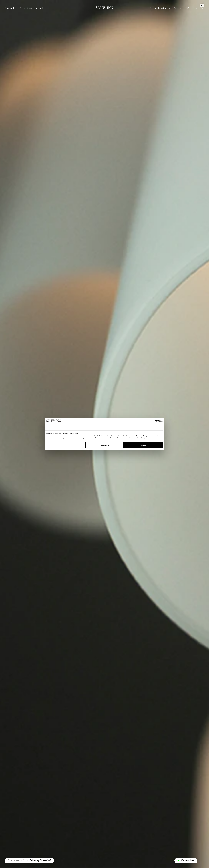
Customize (104, 445)
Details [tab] (104, 427)
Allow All (143, 445)
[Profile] (203, 8)
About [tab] (144, 427)
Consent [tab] (65, 427)
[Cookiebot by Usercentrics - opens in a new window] (151, 421)
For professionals (160, 8)
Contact (179, 8)
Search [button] (193, 8)
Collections (26, 8)
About (40, 8)
